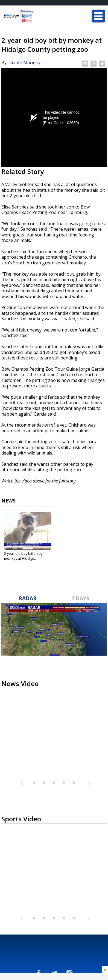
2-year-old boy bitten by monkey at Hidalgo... (23, 556)
